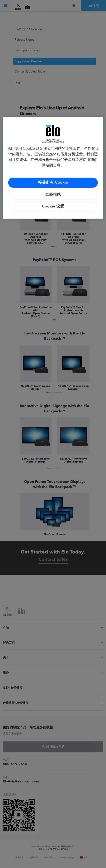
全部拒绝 (53, 195)
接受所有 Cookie (53, 183)
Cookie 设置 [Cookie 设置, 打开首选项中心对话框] (53, 207)
